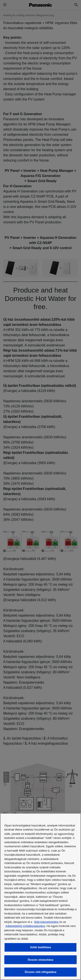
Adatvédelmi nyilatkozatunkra (25, 926)
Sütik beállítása (40, 947)
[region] (40, 897)
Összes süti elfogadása (40, 972)
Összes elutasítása (40, 960)
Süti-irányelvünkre (46, 922)
